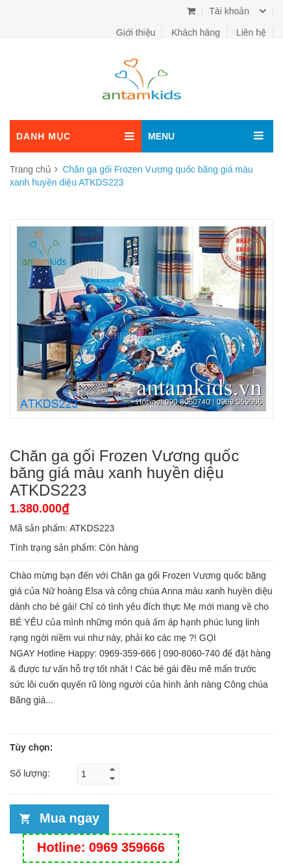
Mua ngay (69, 818)
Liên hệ (251, 32)
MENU (161, 136)
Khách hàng (196, 32)
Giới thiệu (136, 32)
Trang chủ (31, 169)
